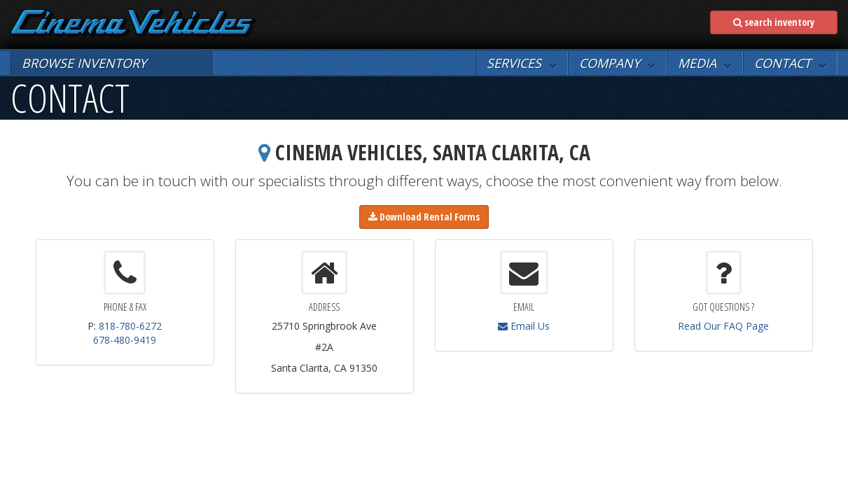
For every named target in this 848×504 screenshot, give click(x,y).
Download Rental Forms (424, 217)
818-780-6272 (130, 326)
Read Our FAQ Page (723, 326)
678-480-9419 (125, 340)
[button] (522, 63)
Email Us (524, 326)
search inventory (774, 22)
